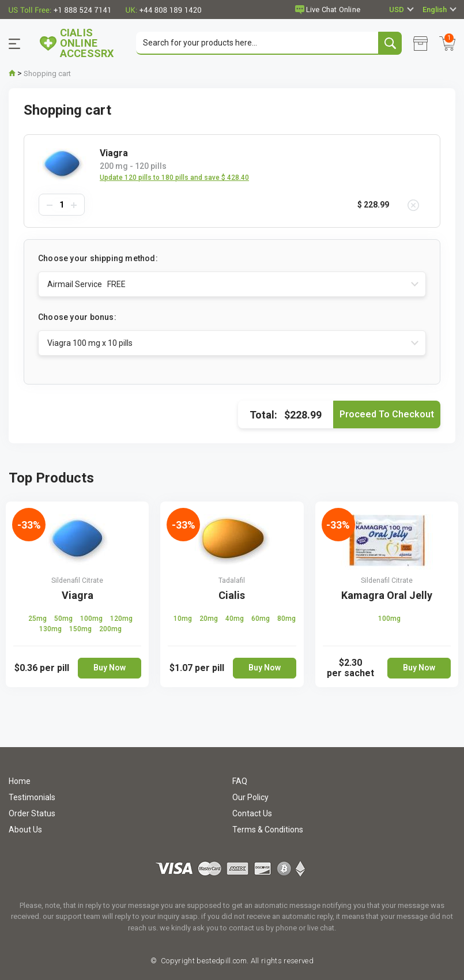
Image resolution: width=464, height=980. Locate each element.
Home (20, 781)
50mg (64, 619)
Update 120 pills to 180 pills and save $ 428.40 (174, 178)
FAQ (240, 781)
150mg (81, 629)
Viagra (78, 595)
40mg (235, 619)
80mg (286, 619)
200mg (110, 629)
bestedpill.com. (222, 961)
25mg (38, 619)
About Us (25, 830)
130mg (51, 629)
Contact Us (252, 813)
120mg (121, 619)
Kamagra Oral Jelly (387, 595)
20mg (210, 619)
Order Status (32, 813)
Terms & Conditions (268, 830)
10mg (184, 619)
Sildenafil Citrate (77, 581)
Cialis (232, 595)
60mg (261, 619)
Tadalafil (232, 581)
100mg (92, 619)
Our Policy (250, 797)
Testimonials (32, 797)
